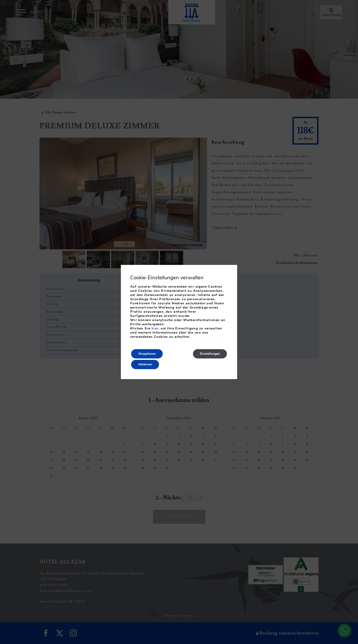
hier (155, 328)
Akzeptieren (147, 354)
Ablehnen (145, 364)
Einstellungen (210, 354)
